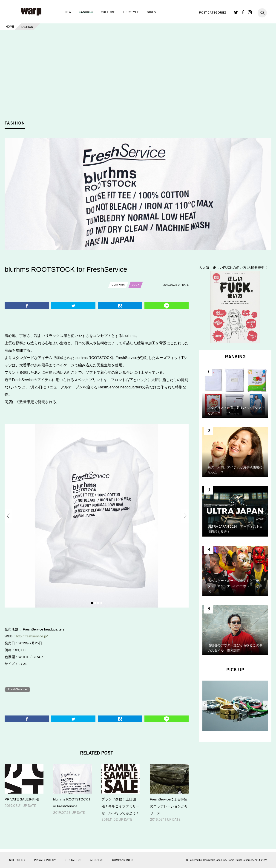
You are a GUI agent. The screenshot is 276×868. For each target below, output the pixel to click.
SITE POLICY (17, 860)
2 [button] (95, 603)
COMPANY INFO (122, 860)
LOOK (136, 285)
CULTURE (108, 12)
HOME (10, 27)
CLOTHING (118, 285)
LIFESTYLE (131, 12)
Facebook (243, 12)
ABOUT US (97, 860)
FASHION (86, 12)
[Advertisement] (142, 84)
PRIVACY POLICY (45, 860)
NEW (68, 12)
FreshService (17, 689)
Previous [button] (8, 516)
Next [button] (185, 516)
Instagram (250, 12)
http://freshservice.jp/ (32, 636)
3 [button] (98, 603)
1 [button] (92, 603)
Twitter (236, 12)
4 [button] (101, 603)
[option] (97, 516)
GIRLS (151, 12)
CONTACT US (73, 860)
